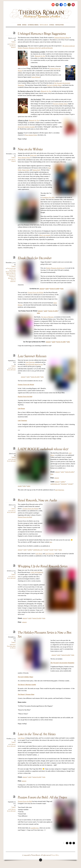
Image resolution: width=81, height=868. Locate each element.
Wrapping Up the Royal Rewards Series (43, 567)
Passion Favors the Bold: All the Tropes (42, 798)
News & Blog (44, 25)
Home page (33, 155)
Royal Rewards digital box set (34, 364)
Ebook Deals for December (35, 258)
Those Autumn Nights (24, 158)
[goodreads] (69, 5)
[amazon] (57, 5)
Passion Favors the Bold (25, 517)
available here (35, 828)
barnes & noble (55, 289)
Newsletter (59, 25)
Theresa (13, 42)
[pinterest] (73, 5)
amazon (42, 289)
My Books (13, 46)
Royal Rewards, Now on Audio (37, 501)
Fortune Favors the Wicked (11, 269)
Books (24, 25)
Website (13, 161)
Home (19, 25)
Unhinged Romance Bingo (62, 38)
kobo (42, 377)
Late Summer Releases (32, 356)
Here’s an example (45, 235)
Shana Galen (26, 170)
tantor (29, 486)
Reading (13, 47)
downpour (64, 484)
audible (63, 482)
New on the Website (30, 150)
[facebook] (61, 5)
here (51, 542)
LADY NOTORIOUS (37, 572)
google (20, 486)
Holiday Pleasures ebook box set (55, 268)
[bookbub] (53, 5)
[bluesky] (65, 5)
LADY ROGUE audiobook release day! (43, 449)
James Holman (36, 77)
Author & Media (33, 25)
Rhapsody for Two (34, 120)
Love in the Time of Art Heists (37, 734)
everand (70, 484)
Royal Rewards (12, 277)
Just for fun (12, 44)
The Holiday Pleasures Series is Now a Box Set (45, 635)
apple (47, 289)
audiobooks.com (55, 484)
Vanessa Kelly (36, 170)
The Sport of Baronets (13, 280)
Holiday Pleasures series (11, 645)
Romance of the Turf (11, 276)
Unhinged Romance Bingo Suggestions (42, 34)
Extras (52, 25)
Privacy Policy (55, 855)
